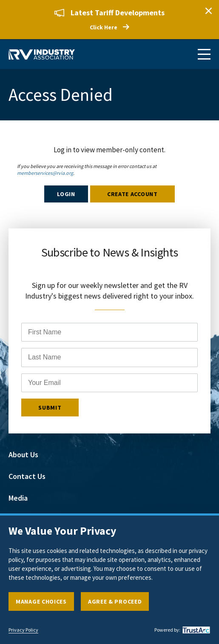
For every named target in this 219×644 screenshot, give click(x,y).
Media (18, 498)
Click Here (104, 27)
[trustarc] (195, 630)
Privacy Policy (23, 630)
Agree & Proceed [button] (115, 601)
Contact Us (27, 476)
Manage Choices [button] (41, 601)
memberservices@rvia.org (45, 173)
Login (66, 194)
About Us (23, 455)
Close (208, 11)
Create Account (132, 194)
